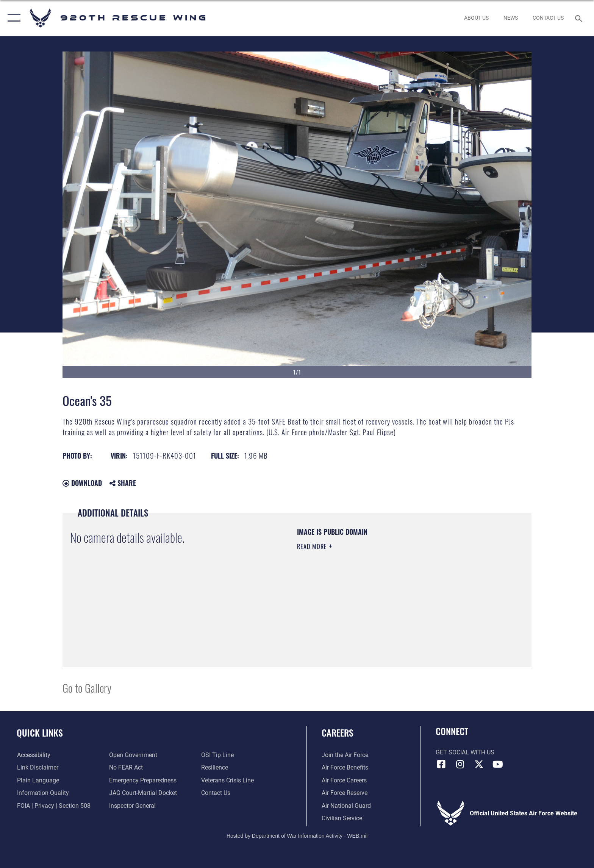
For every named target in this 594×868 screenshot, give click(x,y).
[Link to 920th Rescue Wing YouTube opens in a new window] (498, 764)
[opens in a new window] (143, 780)
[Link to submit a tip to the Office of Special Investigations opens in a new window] (217, 755)
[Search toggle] (580, 18)
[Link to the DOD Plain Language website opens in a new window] (38, 780)
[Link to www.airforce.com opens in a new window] (345, 755)
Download (82, 483)
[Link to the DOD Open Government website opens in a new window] (133, 755)
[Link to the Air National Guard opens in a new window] (346, 806)
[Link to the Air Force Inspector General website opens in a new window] (132, 806)
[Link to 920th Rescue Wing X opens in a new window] (479, 764)
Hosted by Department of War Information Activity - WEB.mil (297, 836)
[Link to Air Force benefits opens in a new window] (345, 767)
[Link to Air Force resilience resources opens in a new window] (215, 767)
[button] (12, 18)
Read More (313, 546)
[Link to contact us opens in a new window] (216, 793)
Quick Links (40, 733)
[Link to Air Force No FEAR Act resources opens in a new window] (126, 767)
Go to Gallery (87, 688)
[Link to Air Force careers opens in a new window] (344, 780)
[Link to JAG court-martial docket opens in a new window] (143, 793)
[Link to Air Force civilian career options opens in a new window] (342, 818)
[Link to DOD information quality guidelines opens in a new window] (43, 793)
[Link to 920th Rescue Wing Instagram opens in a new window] (460, 764)
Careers (338, 733)
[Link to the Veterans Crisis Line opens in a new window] (227, 780)
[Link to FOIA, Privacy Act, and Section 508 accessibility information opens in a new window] (53, 806)
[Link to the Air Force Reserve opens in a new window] (345, 793)
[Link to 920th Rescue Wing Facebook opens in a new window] (441, 764)
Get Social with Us (465, 752)
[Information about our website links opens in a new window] (37, 767)
